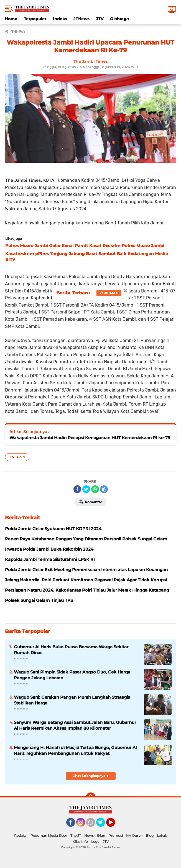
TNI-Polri (17, 457)
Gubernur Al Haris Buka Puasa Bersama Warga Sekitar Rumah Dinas (71, 650)
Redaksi (21, 835)
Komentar (90, 502)
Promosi (116, 835)
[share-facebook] (77, 489)
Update (109, 293)
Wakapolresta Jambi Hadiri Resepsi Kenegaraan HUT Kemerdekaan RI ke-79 (90, 438)
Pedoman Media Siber (49, 835)
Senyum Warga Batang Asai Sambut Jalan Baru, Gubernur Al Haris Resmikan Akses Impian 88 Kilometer (75, 725)
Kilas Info (80, 842)
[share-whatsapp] (95, 489)
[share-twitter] (86, 489)
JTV (100, 19)
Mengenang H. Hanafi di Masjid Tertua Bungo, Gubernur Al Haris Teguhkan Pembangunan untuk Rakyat (75, 750)
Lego (95, 842)
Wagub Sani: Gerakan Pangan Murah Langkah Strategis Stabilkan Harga (72, 700)
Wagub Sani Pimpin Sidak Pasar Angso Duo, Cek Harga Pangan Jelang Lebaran (72, 675)
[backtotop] (91, 797)
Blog (150, 835)
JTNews (81, 19)
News (89, 835)
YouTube (114, 825)
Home (11, 19)
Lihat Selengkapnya (90, 776)
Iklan (101, 835)
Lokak (162, 835)
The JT (76, 835)
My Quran (134, 835)
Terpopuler (35, 19)
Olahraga (119, 19)
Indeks (60, 19)
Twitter (103, 825)
